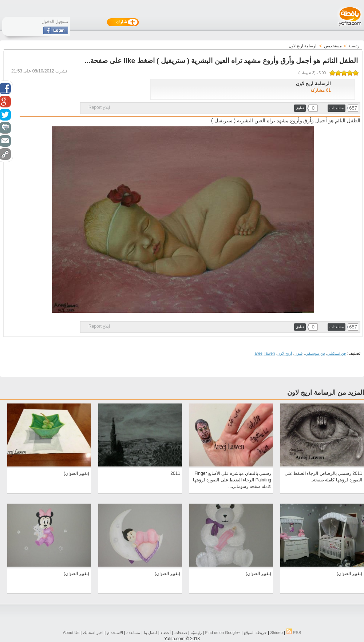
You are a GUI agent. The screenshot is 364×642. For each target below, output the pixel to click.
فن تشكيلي (337, 353)
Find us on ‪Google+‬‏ (223, 633)
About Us (71, 633)
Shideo (276, 633)
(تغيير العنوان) (76, 473)
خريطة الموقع (255, 633)
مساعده (133, 633)
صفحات (181, 633)
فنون (298, 353)
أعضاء (166, 633)
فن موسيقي (315, 353)
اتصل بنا (150, 633)
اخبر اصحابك (93, 633)
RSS (294, 633)
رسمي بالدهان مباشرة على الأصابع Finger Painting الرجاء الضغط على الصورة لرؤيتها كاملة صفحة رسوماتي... (232, 480)
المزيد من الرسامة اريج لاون (326, 393)
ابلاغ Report (99, 107)
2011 (175, 473)
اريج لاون (285, 353)
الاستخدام (115, 633)
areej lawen (265, 353)
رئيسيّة (196, 633)
